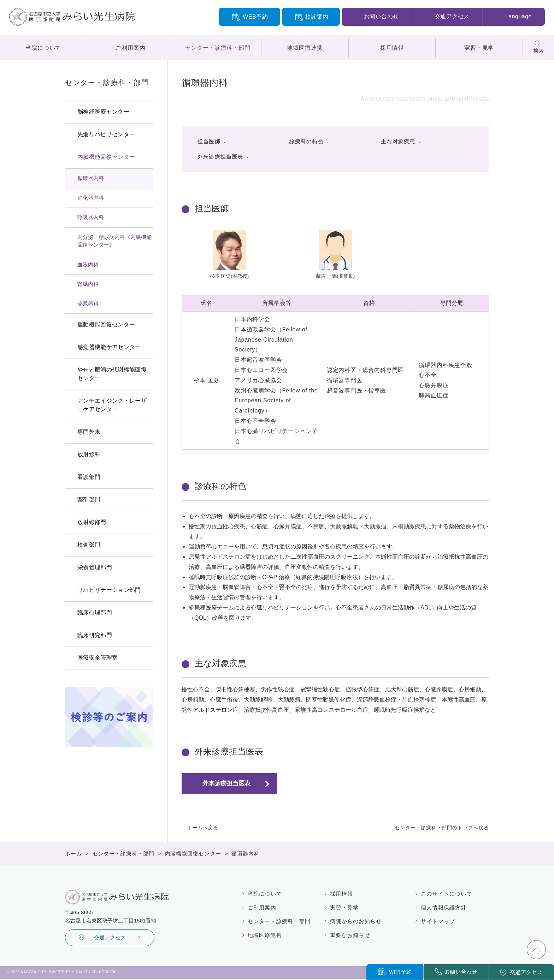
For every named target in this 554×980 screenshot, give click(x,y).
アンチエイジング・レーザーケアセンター (112, 405)
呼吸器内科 (91, 217)
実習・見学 (479, 48)
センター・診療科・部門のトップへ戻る (442, 828)
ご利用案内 (130, 48)
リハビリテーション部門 (109, 590)
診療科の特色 (307, 141)
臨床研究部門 (95, 635)
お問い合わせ (381, 16)
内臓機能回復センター (106, 157)
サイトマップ (435, 922)
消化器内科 (91, 198)
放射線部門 (92, 522)
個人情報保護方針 (441, 908)
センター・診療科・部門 (218, 48)
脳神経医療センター (103, 112)
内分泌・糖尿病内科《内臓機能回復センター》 (114, 241)
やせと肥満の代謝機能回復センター (112, 374)
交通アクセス (452, 16)
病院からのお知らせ (357, 922)
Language (518, 16)
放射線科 (89, 454)
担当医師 (209, 141)
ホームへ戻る (203, 828)
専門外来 (89, 432)
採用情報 (392, 48)
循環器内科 (91, 178)
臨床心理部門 (95, 612)
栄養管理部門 (95, 567)
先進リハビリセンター (106, 134)
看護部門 (89, 477)
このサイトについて (445, 894)
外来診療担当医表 (220, 157)
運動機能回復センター (106, 324)
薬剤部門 (89, 500)
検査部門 (89, 545)
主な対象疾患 (398, 141)
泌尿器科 (88, 304)
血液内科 (88, 264)
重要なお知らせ (350, 936)
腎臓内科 (88, 284)
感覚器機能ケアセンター (109, 347)
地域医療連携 (305, 48)
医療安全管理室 (98, 658)
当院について (43, 48)
